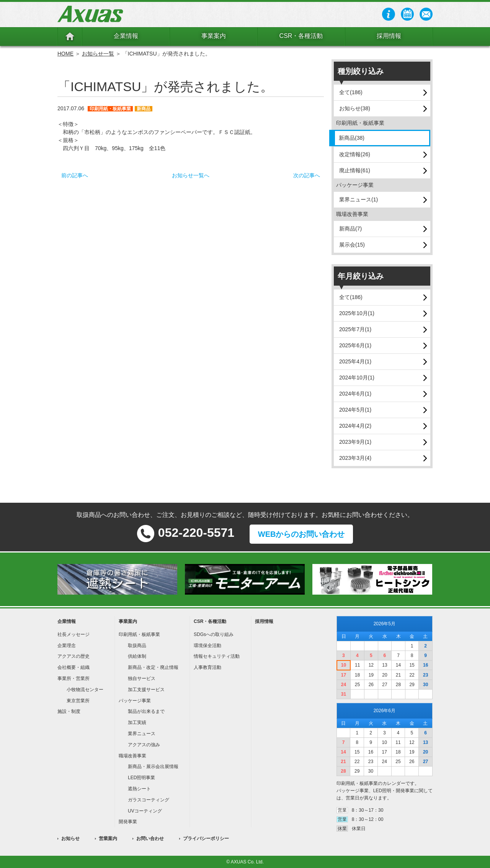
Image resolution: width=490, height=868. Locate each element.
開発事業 (128, 822)
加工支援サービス (146, 690)
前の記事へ (75, 175)
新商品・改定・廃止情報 (153, 667)
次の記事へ (307, 175)
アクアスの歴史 (73, 656)
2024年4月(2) (355, 426)
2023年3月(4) (355, 458)
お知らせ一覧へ (191, 175)
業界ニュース (142, 734)
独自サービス (142, 678)
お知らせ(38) (355, 108)
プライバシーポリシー (206, 839)
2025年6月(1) (355, 345)
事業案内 (214, 36)
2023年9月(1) (355, 442)
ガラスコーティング (149, 800)
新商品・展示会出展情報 (153, 767)
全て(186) (351, 92)
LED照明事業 (141, 778)
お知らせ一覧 (98, 54)
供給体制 (137, 656)
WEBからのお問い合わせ (301, 534)
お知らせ (70, 839)
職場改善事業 (132, 756)
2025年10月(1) (357, 313)
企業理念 (67, 646)
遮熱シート (139, 789)
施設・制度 (69, 711)
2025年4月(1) (355, 361)
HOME (65, 54)
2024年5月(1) (355, 410)
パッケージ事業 (135, 701)
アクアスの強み (144, 745)
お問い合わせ (150, 839)
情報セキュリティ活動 (217, 656)
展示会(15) (352, 245)
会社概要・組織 (73, 667)
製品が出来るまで (146, 711)
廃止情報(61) (355, 170)
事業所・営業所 (73, 678)
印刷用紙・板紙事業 (139, 634)
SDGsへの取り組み (214, 634)
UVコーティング (145, 811)
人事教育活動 (207, 667)
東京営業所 (78, 701)
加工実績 (137, 723)
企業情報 (126, 36)
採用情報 (389, 36)
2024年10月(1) (357, 378)
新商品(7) (350, 229)
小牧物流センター (85, 690)
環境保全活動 (207, 646)
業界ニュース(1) (359, 199)
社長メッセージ (73, 634)
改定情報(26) (355, 154)
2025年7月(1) (355, 329)
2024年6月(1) (355, 394)
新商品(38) (352, 138)
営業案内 (108, 839)
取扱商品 (137, 646)
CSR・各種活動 (301, 36)
